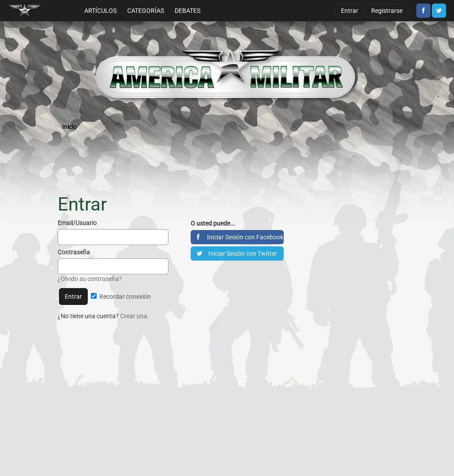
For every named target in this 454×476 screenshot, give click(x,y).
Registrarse (387, 11)
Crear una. (135, 316)
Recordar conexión (121, 297)
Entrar (350, 11)
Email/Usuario (77, 223)
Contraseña (74, 252)
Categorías (146, 11)
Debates (188, 11)
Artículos (100, 11)
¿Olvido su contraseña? (90, 279)
